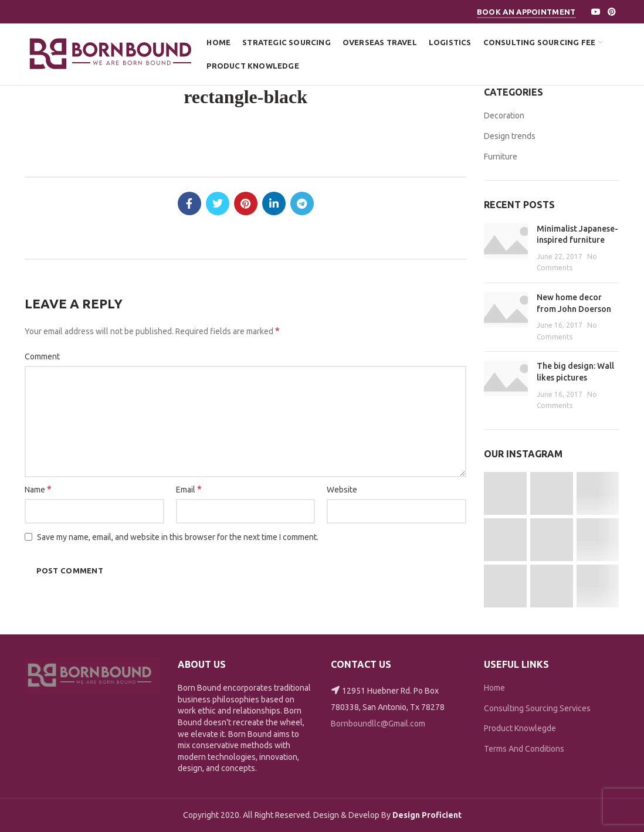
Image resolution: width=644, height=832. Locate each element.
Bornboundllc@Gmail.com (378, 724)
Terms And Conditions (524, 749)
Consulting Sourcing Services (537, 708)
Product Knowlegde (520, 728)
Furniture (501, 157)
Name (38, 489)
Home (494, 688)
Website (342, 490)
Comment (42, 356)
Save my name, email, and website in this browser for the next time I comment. (178, 537)
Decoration (504, 116)
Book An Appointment (526, 12)
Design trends (510, 136)
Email (189, 489)
